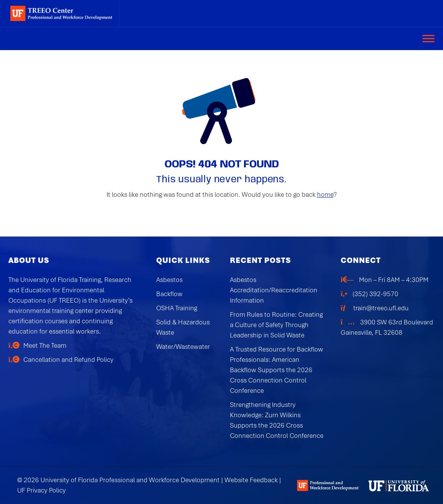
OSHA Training (177, 308)
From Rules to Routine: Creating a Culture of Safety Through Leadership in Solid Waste (276, 325)
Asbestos (169, 280)
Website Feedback (251, 480)
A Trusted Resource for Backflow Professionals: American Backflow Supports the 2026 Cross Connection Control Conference (276, 370)
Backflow (169, 294)
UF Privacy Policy (41, 490)
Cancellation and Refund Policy (68, 360)
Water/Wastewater (183, 347)
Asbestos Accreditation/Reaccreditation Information (274, 290)
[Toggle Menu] (428, 38)
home (325, 194)
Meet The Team (45, 345)
